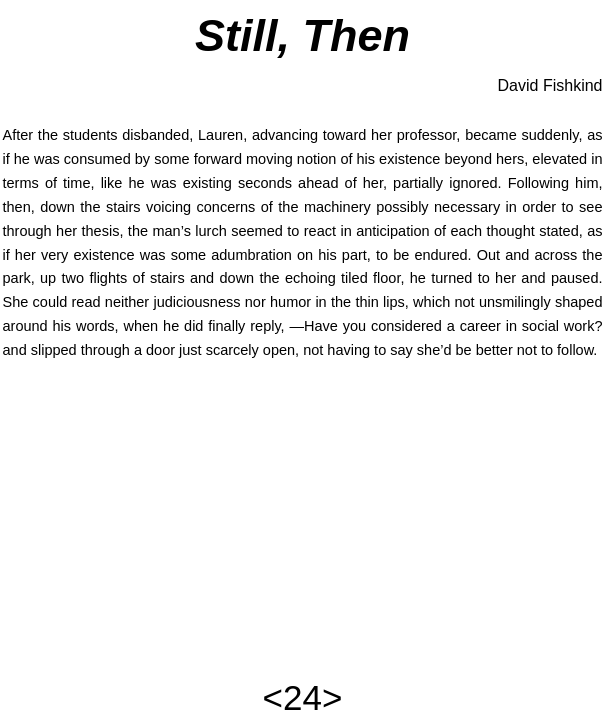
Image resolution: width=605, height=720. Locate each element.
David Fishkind (550, 85)
